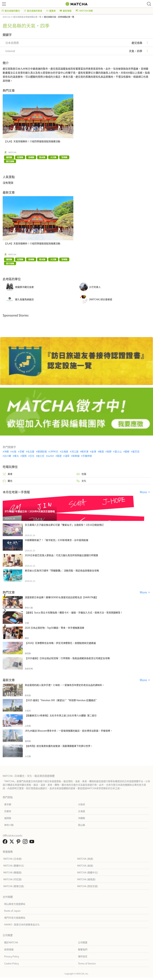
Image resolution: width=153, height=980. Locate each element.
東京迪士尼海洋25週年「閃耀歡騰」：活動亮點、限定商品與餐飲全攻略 (62, 570)
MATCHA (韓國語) (13, 872)
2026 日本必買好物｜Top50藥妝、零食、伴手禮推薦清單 (54, 628)
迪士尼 (41, 456)
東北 (16, 456)
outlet (51, 456)
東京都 (8, 804)
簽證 (59, 456)
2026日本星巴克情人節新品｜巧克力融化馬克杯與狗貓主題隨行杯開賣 (61, 555)
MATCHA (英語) (85, 859)
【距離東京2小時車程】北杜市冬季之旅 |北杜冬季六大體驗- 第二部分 (61, 715)
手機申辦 (87, 456)
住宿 (81, 474)
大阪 (14, 451)
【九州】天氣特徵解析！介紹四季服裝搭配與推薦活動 (32, 141)
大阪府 (82, 804)
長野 (109, 451)
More (144, 492)
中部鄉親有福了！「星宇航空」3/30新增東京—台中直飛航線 (56, 540)
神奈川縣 (9, 825)
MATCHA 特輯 (84, 11)
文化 (81, 481)
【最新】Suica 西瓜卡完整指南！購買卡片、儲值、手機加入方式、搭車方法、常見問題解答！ (74, 612)
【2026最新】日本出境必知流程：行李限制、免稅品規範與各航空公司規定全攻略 (67, 658)
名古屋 (31, 451)
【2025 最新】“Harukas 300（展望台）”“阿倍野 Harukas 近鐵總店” (61, 700)
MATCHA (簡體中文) (88, 872)
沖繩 (6, 451)
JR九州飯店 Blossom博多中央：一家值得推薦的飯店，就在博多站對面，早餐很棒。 (69, 731)
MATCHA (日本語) (13, 859)
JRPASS (54, 451)
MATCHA (12, 152)
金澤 (94, 451)
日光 (32, 456)
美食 (8, 474)
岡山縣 (82, 825)
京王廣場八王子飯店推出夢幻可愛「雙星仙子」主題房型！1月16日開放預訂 (64, 525)
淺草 (67, 456)
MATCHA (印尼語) (13, 879)
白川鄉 (8, 456)
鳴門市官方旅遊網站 (15, 918)
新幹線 (76, 456)
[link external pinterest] (19, 842)
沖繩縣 (82, 818)
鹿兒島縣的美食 (33, 11)
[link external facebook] (6, 842)
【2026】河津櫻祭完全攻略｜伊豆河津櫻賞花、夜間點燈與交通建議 (60, 643)
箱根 (127, 451)
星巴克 (136, 451)
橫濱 (101, 451)
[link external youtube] (32, 842)
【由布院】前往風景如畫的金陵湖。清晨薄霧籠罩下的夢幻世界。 (59, 746)
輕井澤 (85, 451)
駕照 (24, 456)
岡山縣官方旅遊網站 (15, 904)
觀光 (8, 481)
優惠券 (51, 11)
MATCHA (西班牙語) (88, 886)
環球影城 (42, 451)
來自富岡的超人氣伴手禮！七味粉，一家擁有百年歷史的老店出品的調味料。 (65, 685)
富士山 (118, 451)
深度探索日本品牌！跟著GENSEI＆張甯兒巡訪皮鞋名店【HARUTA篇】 (61, 597)
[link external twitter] (12, 842)
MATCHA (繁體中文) (14, 866)
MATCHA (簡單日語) (14, 886)
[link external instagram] (26, 842)
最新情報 (66, 11)
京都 (22, 451)
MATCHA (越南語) (86, 879)
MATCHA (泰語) (85, 866)
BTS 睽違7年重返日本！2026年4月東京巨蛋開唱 (30, 511)
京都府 (8, 811)
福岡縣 (8, 818)
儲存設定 (83, 956)
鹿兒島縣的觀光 (11, 11)
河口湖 (75, 451)
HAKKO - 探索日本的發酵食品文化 (22, 924)
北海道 (65, 451)
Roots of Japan (12, 911)
